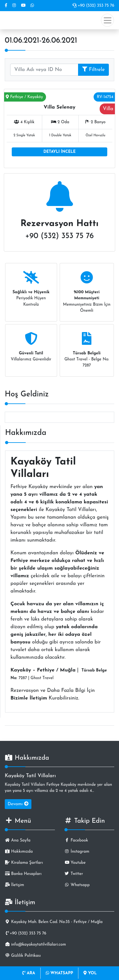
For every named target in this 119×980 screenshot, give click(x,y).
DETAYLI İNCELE (60, 152)
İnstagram (77, 852)
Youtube (75, 863)
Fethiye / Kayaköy (24, 97)
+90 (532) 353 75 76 (93, 6)
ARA (29, 973)
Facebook (76, 840)
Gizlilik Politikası (23, 956)
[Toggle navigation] (107, 20)
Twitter (74, 874)
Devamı (18, 804)
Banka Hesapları (23, 874)
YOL (90, 973)
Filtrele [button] (93, 69)
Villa (108, 109)
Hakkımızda (19, 852)
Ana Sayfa (18, 840)
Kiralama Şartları (24, 863)
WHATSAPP (60, 973)
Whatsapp (77, 885)
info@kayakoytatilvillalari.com (35, 944)
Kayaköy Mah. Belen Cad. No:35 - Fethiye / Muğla (54, 922)
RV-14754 (105, 97)
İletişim (14, 885)
